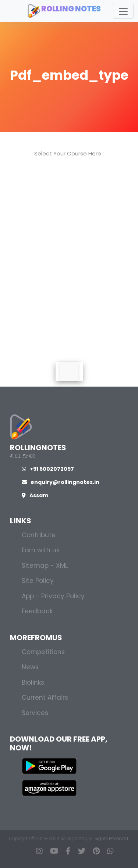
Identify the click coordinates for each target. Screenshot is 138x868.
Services (35, 713)
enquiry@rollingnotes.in (61, 482)
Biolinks (33, 682)
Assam (35, 495)
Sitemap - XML (45, 566)
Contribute (39, 535)
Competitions (43, 652)
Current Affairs (45, 697)
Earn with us (41, 550)
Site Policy (38, 581)
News (30, 667)
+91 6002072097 (48, 469)
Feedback (37, 611)
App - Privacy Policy (53, 596)
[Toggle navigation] (123, 11)
